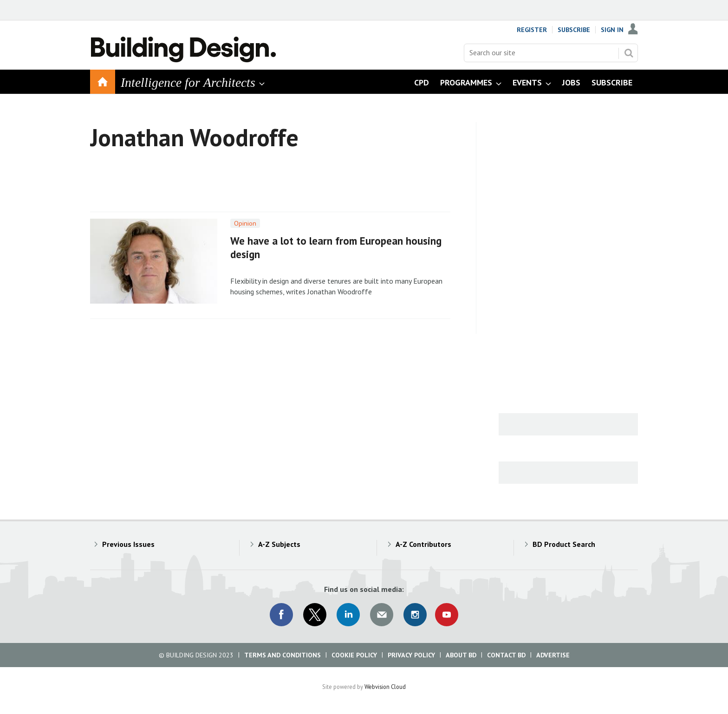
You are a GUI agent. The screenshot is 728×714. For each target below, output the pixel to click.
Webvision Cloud (385, 687)
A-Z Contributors (423, 544)
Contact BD (506, 655)
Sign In (612, 30)
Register (532, 30)
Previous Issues (128, 544)
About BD (461, 655)
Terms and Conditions (283, 655)
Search (629, 53)
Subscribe (574, 30)
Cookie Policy (354, 655)
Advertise (553, 655)
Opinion (245, 223)
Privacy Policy (411, 655)
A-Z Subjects (279, 544)
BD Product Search (564, 544)
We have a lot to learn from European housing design (336, 247)
